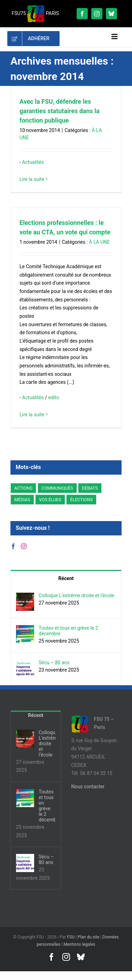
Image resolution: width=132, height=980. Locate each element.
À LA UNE (99, 242)
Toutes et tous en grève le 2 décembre (68, 631)
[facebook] (82, 14)
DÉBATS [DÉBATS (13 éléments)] (90, 488)
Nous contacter (88, 787)
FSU (71, 937)
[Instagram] (24, 546)
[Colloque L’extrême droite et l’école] (25, 597)
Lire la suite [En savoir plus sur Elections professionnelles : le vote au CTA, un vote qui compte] (32, 415)
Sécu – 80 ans (54, 663)
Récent (66, 578)
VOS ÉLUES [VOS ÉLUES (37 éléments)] (50, 500)
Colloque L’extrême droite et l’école (76, 595)
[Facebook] (13, 546)
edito (54, 397)
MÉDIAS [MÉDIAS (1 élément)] (22, 500)
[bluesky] (111, 14)
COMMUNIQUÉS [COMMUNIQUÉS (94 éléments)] (57, 488)
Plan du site (88, 937)
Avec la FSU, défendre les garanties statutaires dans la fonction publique (60, 111)
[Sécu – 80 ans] (25, 664)
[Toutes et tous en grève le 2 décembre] (25, 629)
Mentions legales (80, 944)
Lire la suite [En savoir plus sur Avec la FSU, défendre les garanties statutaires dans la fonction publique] (32, 179)
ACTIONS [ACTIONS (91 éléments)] (23, 488)
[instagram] (97, 14)
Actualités (33, 162)
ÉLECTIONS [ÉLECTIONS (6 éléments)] (81, 500)
